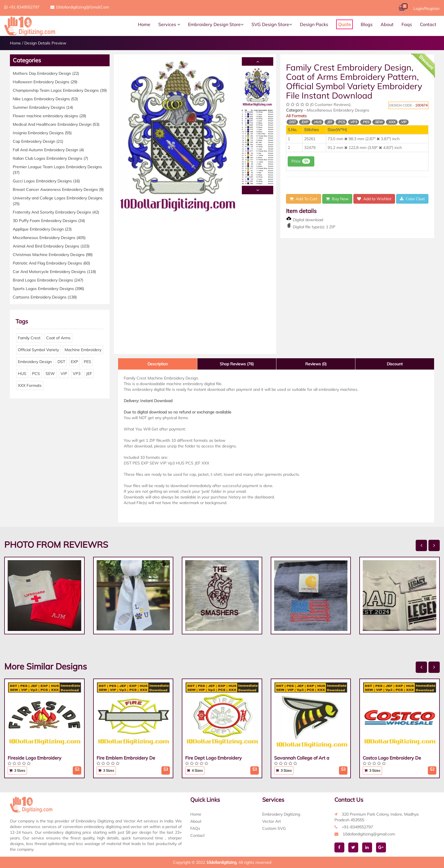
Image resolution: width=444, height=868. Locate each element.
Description (158, 364)
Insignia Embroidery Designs (42, 133)
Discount (395, 364)
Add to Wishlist (374, 199)
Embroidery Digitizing (281, 814)
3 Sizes (17, 770)
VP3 (77, 374)
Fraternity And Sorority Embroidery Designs (56, 212)
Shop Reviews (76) (237, 364)
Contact (428, 24)
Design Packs (314, 24)
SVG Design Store (272, 24)
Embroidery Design (35, 362)
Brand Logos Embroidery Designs (48, 280)
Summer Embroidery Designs (43, 107)
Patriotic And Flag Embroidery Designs (51, 263)
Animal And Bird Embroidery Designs (51, 246)
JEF (89, 374)
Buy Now (337, 199)
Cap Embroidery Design (38, 141)
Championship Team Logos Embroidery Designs (60, 90)
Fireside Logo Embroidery (35, 758)
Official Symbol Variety (38, 350)
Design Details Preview (45, 43)
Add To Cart (304, 199)
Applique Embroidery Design (42, 229)
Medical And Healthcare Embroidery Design (56, 124)
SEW (50, 374)
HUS (22, 374)
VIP (64, 374)
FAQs (195, 828)
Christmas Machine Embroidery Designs (53, 255)
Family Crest (29, 338)
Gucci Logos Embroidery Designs (46, 181)
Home (144, 24)
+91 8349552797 (22, 7)
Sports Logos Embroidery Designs (48, 289)
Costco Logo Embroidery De (392, 758)
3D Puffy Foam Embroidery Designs (49, 221)
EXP (74, 362)
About (387, 24)
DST (61, 362)
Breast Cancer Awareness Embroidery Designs (58, 189)
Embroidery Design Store (216, 24)
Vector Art (272, 821)
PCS (36, 374)
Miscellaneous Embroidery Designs (49, 238)
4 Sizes (195, 770)
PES (87, 362)
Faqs (407, 24)
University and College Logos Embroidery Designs (58, 201)
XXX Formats (30, 385)
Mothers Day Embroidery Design (46, 73)
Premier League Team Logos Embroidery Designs (57, 170)
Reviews (316, 364)
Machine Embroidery (83, 350)
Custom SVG (274, 828)
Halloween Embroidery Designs (45, 82)
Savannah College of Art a (302, 758)
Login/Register (427, 8)
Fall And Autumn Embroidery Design (48, 150)
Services (169, 24)
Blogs (367, 24)
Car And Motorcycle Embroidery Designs (54, 272)
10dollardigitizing (221, 862)
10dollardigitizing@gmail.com (80, 7)
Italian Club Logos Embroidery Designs (50, 158)
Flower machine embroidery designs (49, 116)
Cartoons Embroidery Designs (45, 297)
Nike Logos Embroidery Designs (45, 99)
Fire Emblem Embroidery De (126, 758)
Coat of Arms (58, 338)
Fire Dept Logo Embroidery (214, 758)
